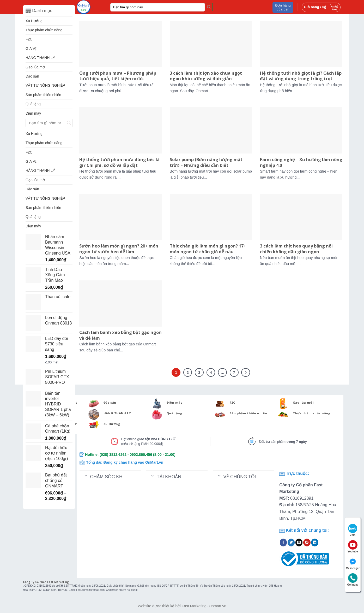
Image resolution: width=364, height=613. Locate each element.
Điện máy (33, 113)
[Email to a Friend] (299, 543)
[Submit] (209, 7)
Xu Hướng (34, 21)
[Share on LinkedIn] (315, 543)
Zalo (353, 530)
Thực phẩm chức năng (44, 30)
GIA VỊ (31, 49)
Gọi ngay (353, 580)
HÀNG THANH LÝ (40, 58)
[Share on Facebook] (283, 543)
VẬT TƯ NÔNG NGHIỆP (45, 85)
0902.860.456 (141, 455)
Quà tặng (33, 104)
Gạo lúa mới (36, 67)
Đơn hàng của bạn (283, 7)
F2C (29, 39)
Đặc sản (32, 76)
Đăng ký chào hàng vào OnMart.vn (134, 462)
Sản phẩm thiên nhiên (43, 95)
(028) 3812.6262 (113, 455)
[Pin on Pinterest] (307, 543)
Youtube (353, 547)
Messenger (353, 563)
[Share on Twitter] (291, 543)
